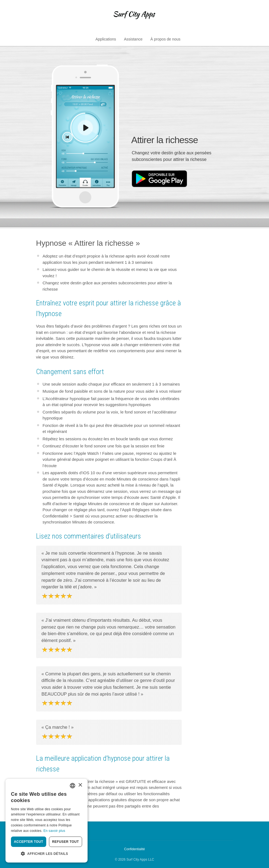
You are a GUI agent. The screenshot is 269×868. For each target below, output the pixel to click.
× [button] (80, 785)
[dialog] (47, 821)
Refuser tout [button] (65, 842)
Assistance (133, 39)
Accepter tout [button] (29, 842)
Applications (106, 39)
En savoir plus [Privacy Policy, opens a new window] (54, 831)
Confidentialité (134, 849)
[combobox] (73, 786)
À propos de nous (166, 39)
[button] (47, 854)
